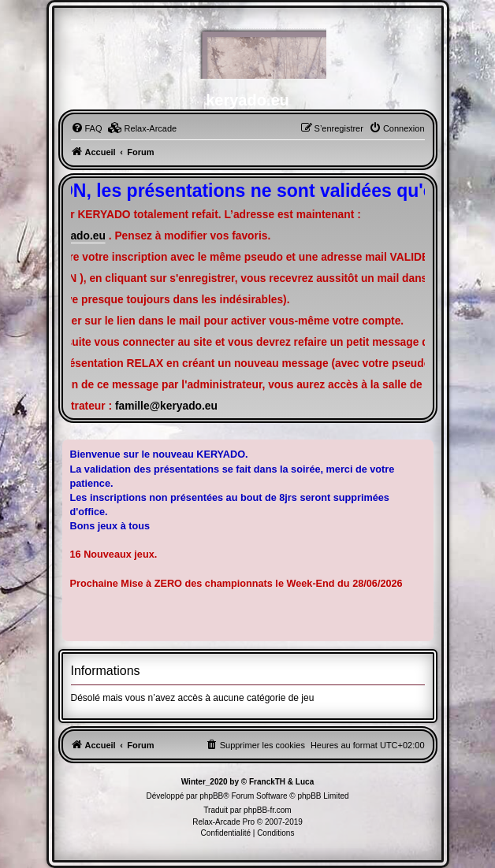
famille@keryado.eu (166, 406)
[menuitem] (87, 128)
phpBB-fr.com (268, 810)
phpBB (211, 796)
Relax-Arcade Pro (223, 822)
